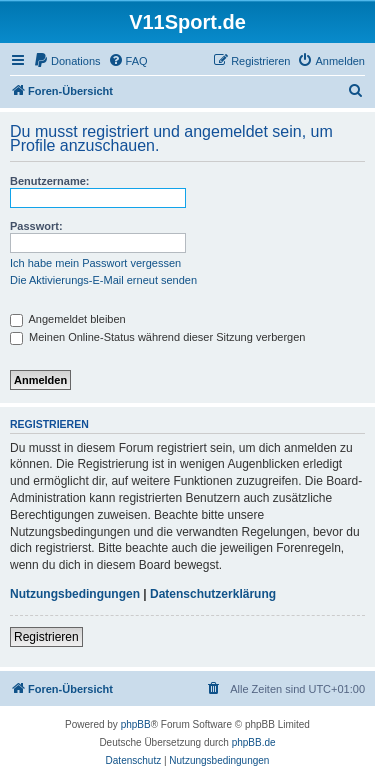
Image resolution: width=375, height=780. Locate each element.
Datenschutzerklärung (213, 594)
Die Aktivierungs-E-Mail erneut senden (103, 280)
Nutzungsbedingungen (75, 594)
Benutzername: (49, 181)
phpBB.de (254, 742)
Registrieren (46, 637)
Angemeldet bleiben (68, 319)
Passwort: (36, 226)
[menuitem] (67, 61)
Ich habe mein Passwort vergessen (95, 263)
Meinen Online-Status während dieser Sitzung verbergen (157, 337)
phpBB (136, 724)
